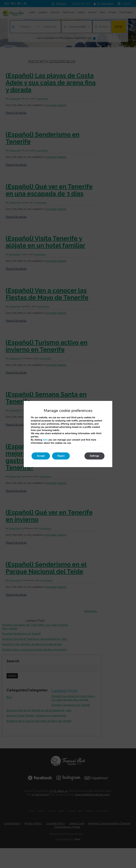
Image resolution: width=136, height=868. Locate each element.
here (45, 440)
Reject (61, 456)
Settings (94, 456)
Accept (41, 456)
